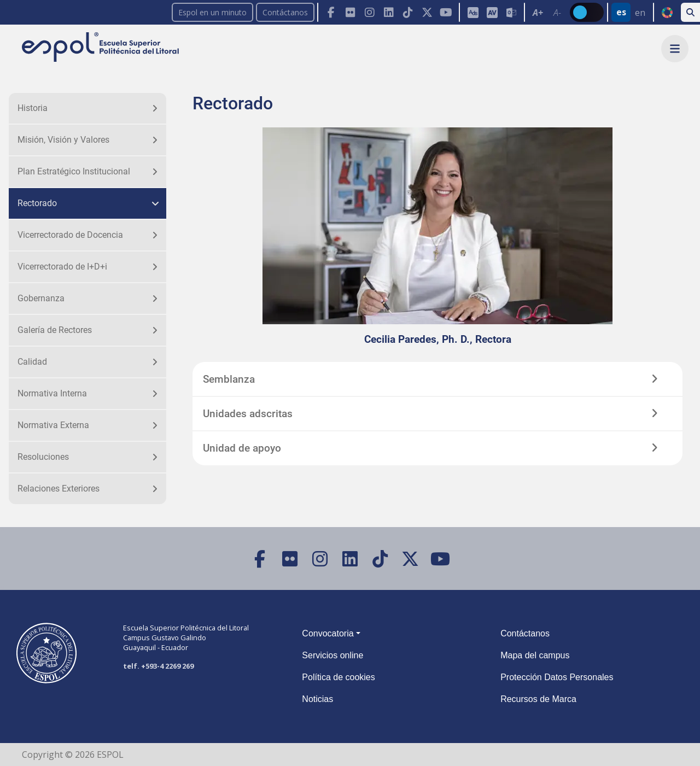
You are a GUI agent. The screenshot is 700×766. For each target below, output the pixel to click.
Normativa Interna (52, 393)
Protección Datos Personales (557, 677)
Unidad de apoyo (242, 448)
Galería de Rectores (55, 330)
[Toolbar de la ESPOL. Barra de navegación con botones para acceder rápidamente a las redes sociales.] (388, 12)
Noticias (317, 699)
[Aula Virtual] (492, 12)
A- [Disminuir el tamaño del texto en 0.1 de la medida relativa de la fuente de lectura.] (557, 13)
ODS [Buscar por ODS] (667, 13)
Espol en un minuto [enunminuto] (212, 12)
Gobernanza (41, 298)
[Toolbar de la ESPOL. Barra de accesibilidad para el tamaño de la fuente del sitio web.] (491, 12)
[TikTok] (408, 12)
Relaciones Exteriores (59, 489)
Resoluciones (43, 457)
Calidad (32, 362)
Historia (33, 108)
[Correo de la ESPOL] (511, 12)
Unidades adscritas (248, 414)
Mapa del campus (535, 655)
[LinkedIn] (389, 12)
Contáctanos (285, 12)
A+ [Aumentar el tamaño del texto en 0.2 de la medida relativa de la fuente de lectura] (538, 13)
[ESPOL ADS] (473, 12)
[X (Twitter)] (427, 12)
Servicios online (332, 655)
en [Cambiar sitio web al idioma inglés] (640, 13)
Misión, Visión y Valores (63, 140)
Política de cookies (338, 677)
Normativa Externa (53, 425)
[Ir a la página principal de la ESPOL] (101, 48)
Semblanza (229, 379)
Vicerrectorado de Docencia (70, 235)
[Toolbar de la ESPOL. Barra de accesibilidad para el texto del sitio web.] (547, 12)
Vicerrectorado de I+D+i (62, 267)
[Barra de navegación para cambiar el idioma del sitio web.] (630, 12)
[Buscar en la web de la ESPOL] (690, 12)
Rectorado (37, 203)
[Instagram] (369, 12)
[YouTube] (446, 12)
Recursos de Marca (538, 699)
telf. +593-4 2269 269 (158, 666)
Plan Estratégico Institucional (74, 171)
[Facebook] (331, 12)
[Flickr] (350, 12)
